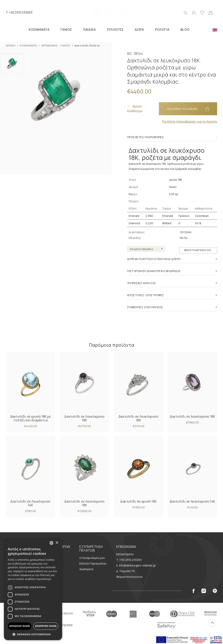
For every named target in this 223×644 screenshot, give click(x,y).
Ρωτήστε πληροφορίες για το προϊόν (190, 121)
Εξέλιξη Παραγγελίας (93, 563)
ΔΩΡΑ (139, 30)
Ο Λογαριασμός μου (92, 558)
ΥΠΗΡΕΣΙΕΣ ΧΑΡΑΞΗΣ (141, 283)
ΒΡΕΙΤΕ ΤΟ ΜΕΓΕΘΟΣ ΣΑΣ (198, 250)
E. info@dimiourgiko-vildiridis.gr (136, 565)
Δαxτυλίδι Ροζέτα (87, 45)
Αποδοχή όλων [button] (20, 626)
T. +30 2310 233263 (19, 12)
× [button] (57, 543)
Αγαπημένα (86, 569)
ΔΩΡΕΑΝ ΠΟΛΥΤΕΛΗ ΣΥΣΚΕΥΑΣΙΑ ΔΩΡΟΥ (154, 259)
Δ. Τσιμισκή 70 (125, 571)
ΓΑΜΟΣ (66, 30)
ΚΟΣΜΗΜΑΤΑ (39, 30)
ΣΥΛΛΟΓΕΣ (115, 30)
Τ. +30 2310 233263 (129, 560)
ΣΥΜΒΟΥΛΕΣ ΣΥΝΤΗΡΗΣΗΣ (145, 307)
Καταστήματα (125, 554)
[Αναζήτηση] (186, 12)
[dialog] (33, 589)
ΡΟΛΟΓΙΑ (162, 30)
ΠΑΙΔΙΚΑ (89, 30)
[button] (33, 634)
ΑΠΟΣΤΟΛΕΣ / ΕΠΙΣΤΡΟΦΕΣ (146, 295)
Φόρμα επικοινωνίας (130, 577)
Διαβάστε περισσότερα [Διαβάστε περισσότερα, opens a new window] (38, 579)
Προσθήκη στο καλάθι (188, 109)
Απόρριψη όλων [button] (46, 626)
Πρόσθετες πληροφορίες (146, 137)
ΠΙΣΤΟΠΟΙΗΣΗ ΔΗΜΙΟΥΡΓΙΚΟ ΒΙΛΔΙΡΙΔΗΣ (154, 271)
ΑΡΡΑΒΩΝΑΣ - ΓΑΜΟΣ (56, 45)
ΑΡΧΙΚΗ (11, 45)
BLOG (185, 30)
